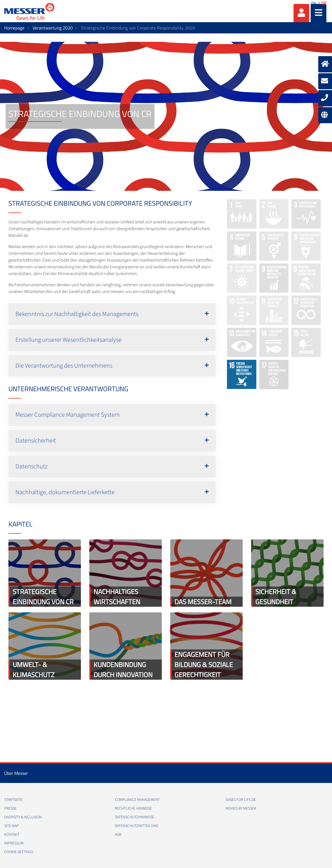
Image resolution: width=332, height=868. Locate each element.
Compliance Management (137, 800)
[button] (112, 314)
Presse (10, 809)
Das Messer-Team (203, 602)
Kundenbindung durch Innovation (123, 670)
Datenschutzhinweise (135, 817)
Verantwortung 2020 (53, 28)
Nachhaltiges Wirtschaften (117, 597)
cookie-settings (19, 852)
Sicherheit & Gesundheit (276, 597)
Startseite (13, 800)
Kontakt (12, 835)
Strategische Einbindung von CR (43, 597)
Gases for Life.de (241, 800)
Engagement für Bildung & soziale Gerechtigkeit (204, 665)
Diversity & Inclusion (23, 817)
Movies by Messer (241, 809)
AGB (118, 835)
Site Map (12, 826)
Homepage (14, 28)
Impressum (14, 843)
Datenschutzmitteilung (137, 826)
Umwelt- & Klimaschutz (34, 670)
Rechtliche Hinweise (133, 809)
